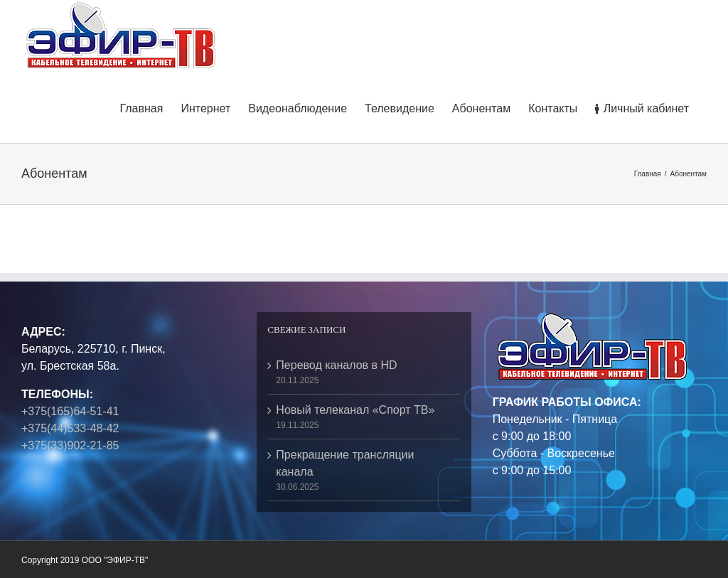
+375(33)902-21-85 (70, 445)
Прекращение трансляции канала (345, 463)
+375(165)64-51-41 (70, 411)
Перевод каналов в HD (336, 365)
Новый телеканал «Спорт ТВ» (355, 410)
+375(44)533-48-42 (70, 428)
